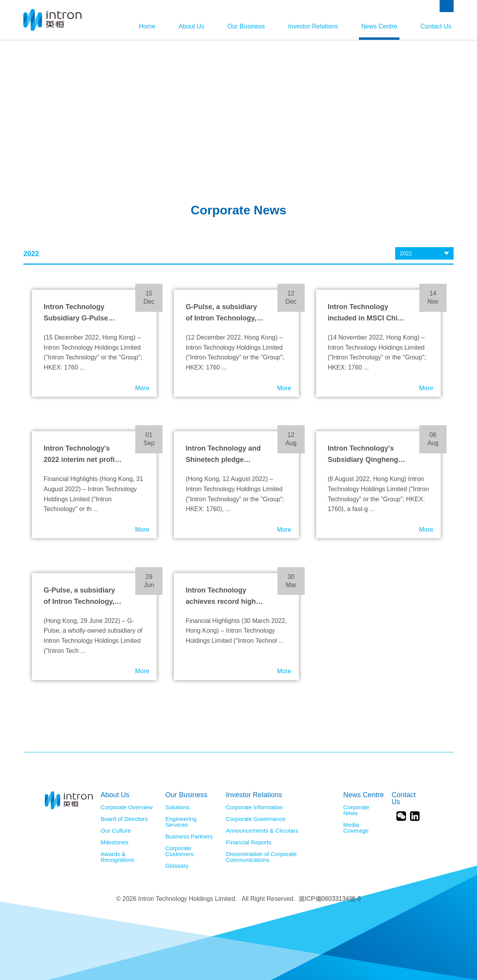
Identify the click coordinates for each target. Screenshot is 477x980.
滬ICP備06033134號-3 (330, 899)
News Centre (378, 26)
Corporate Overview (126, 807)
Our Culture (116, 831)
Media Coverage (356, 828)
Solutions (177, 807)
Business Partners (189, 837)
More (142, 388)
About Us (187, 26)
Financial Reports (249, 842)
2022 (406, 253)
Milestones (115, 842)
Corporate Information (254, 807)
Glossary (177, 866)
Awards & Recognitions (117, 857)
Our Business (243, 26)
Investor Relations (311, 26)
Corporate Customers (179, 851)
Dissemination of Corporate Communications (261, 857)
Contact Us (436, 26)
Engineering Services (181, 822)
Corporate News (356, 810)
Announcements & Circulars (262, 831)
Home (142, 26)
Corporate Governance (256, 819)
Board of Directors (124, 819)
